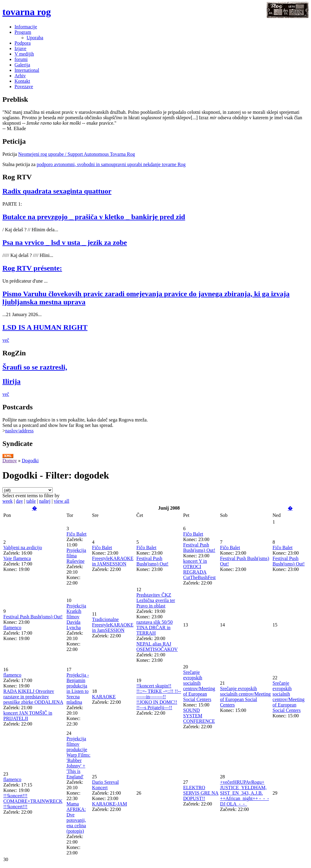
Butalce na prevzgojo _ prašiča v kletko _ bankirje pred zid (94, 217)
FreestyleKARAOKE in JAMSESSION (113, 561)
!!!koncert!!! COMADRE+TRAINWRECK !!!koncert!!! (33, 801)
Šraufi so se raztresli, (35, 367)
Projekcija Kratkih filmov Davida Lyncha (76, 617)
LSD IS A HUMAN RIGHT (45, 327)
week (8, 501)
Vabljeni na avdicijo (23, 548)
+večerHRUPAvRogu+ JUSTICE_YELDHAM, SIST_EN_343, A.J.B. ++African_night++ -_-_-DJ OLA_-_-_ (245, 793)
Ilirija (11, 381)
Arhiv (20, 76)
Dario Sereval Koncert (105, 785)
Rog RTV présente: (32, 268)
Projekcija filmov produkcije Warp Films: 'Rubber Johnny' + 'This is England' (78, 758)
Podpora (23, 43)
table (31, 501)
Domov (10, 461)
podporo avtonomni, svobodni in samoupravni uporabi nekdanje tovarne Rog (111, 164)
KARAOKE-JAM (110, 804)
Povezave (24, 86)
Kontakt (22, 81)
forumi (21, 59)
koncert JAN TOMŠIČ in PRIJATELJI (28, 716)
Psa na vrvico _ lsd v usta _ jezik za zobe (65, 242)
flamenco (12, 628)
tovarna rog (27, 12)
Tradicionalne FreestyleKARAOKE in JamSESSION (113, 625)
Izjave (20, 48)
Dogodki (30, 461)
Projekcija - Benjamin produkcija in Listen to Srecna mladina (78, 689)
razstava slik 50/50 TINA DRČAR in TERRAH (154, 628)
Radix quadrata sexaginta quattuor (57, 191)
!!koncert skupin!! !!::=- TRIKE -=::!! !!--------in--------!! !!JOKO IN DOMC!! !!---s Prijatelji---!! (159, 697)
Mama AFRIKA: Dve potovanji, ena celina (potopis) (76, 817)
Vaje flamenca (17, 558)
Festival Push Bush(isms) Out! (152, 561)
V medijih (24, 54)
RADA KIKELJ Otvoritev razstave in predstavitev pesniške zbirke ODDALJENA (33, 697)
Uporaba (35, 38)
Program (23, 32)
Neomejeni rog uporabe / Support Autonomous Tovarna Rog (77, 154)
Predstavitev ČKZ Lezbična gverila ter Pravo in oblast (156, 600)
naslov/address (19, 431)
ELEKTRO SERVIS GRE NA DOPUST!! (201, 793)
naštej (45, 501)
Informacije (26, 27)
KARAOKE (104, 697)
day (19, 501)
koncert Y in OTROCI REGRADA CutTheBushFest (199, 569)
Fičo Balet (76, 534)
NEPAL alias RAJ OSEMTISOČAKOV (157, 647)
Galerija (22, 65)
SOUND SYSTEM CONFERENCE (199, 716)
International (27, 70)
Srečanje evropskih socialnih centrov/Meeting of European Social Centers (199, 686)
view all (62, 501)
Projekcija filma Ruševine (76, 556)
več (6, 340)
